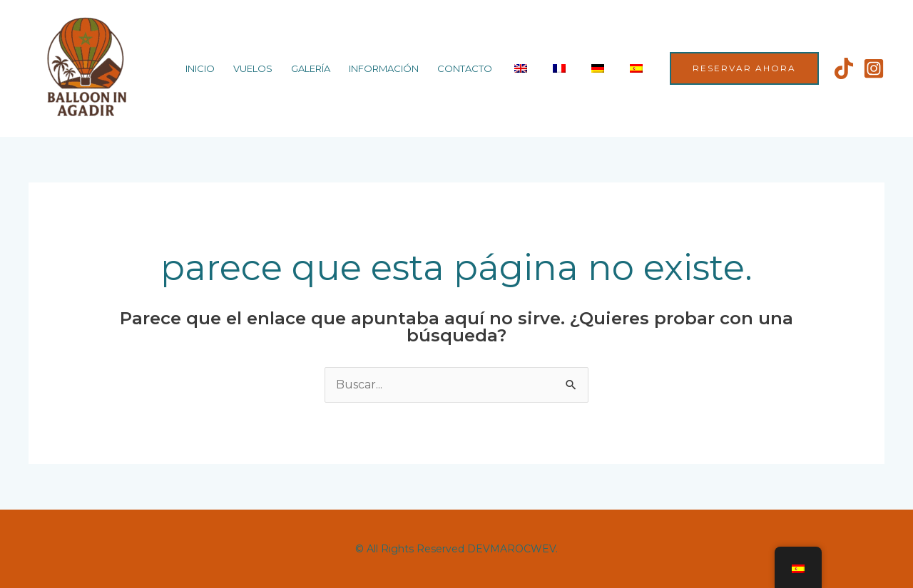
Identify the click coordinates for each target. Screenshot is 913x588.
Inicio (200, 68)
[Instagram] (874, 68)
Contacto (465, 68)
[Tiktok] (844, 68)
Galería (311, 68)
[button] (744, 68)
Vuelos (253, 68)
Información (384, 68)
